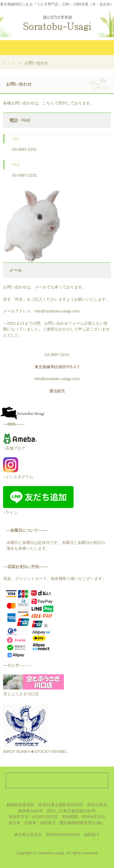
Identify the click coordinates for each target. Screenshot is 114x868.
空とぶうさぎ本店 (57, 21)
